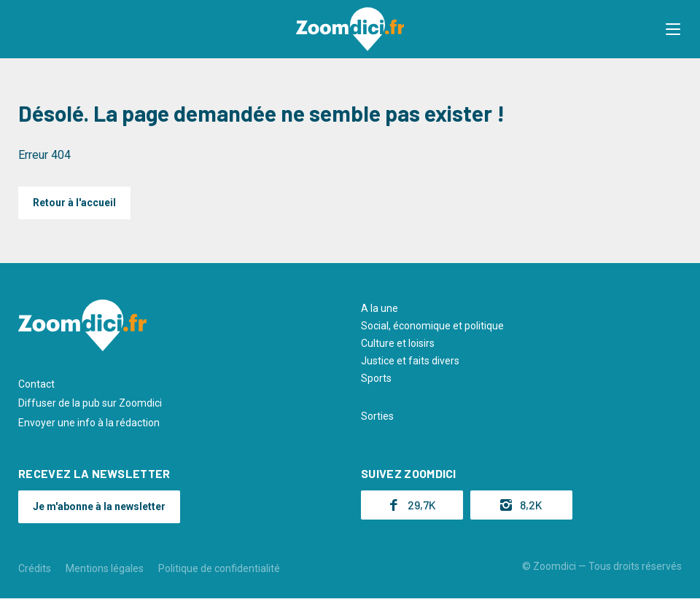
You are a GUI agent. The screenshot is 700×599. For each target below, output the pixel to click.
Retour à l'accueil (74, 203)
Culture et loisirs (398, 343)
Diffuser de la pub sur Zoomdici (90, 403)
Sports (376, 378)
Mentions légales (105, 568)
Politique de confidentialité (219, 568)
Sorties (377, 416)
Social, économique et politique (432, 326)
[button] (674, 29)
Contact (36, 384)
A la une (380, 308)
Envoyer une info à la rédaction (89, 423)
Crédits (35, 568)
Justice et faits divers (410, 361)
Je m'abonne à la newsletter (99, 506)
